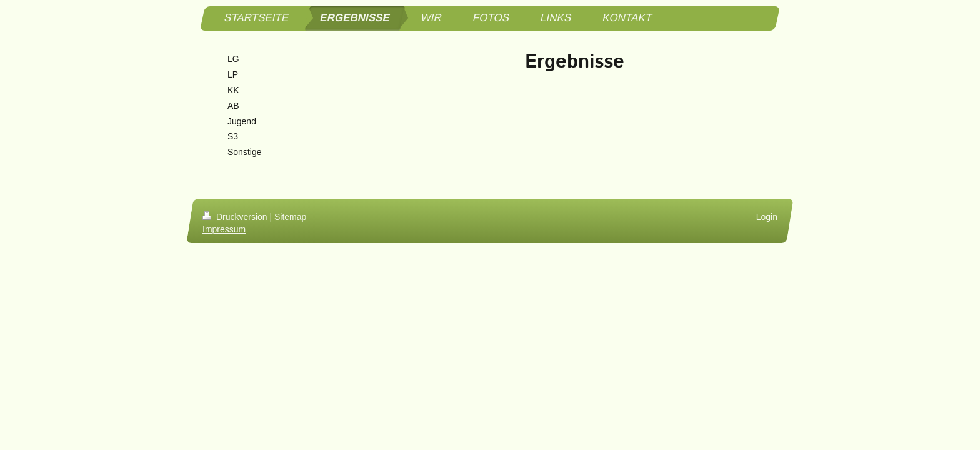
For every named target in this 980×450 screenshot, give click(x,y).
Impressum (224, 229)
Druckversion (236, 217)
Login (767, 217)
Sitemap (290, 217)
